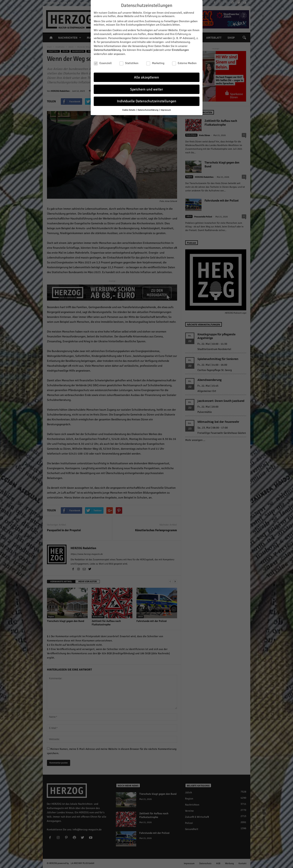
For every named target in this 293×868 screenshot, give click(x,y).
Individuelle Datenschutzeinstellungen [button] (147, 101)
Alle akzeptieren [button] (146, 77)
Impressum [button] (166, 110)
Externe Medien (184, 63)
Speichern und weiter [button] (146, 89)
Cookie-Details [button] (129, 110)
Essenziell (103, 63)
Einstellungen (180, 50)
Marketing (155, 63)
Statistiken (129, 63)
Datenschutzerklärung (107, 50)
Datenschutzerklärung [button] (148, 110)
